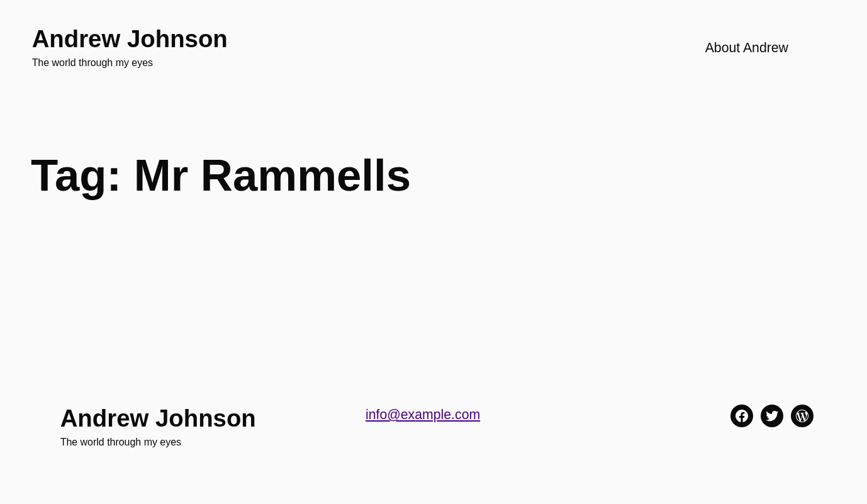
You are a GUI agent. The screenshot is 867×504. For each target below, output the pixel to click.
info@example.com (423, 415)
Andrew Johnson (130, 39)
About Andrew (747, 48)
